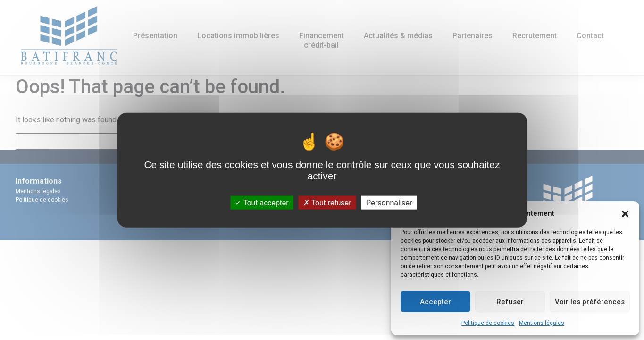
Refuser (510, 302)
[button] (625, 213)
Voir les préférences (590, 302)
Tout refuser (327, 202)
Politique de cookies (488, 323)
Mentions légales (542, 323)
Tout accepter (262, 202)
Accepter (435, 302)
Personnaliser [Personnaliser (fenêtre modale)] (389, 202)
